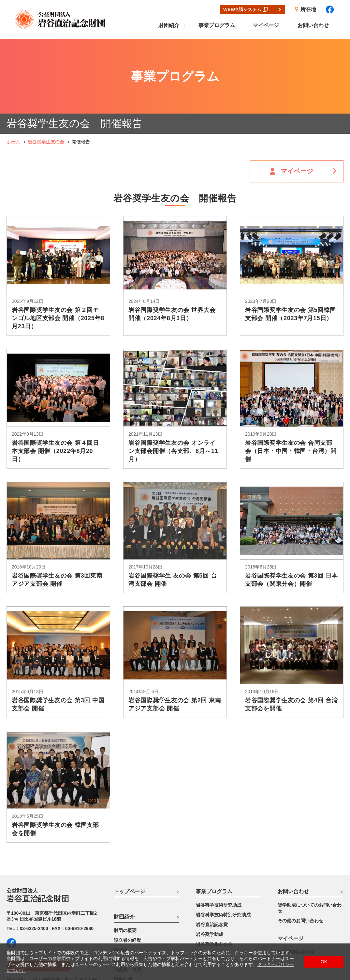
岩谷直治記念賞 (212, 850)
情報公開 (123, 905)
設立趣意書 (125, 885)
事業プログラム (217, 25)
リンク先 (123, 924)
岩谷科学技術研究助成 (219, 830)
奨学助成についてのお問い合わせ (310, 833)
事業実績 (205, 879)
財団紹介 (169, 25)
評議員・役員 (127, 895)
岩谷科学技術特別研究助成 (223, 840)
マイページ (266, 25)
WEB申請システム (30, 891)
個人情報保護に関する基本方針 (65, 905)
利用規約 (16, 905)
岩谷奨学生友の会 (46, 67)
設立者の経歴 (127, 865)
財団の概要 (125, 856)
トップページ (129, 817)
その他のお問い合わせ (300, 846)
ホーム (13, 67)
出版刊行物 (125, 914)
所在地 (121, 875)
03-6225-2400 (34, 854)
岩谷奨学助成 (210, 860)
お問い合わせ (313, 25)
